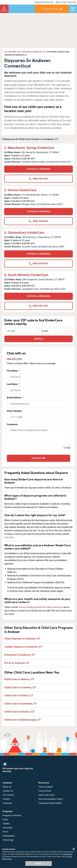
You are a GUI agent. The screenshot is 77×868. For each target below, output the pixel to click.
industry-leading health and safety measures (41, 607)
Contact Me (38, 458)
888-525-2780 (14, 359)
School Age (8, 840)
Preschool (7, 828)
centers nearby (50, 9)
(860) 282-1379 (38, 306)
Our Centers (8, 795)
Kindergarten (9, 836)
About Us (7, 787)
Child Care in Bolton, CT (19, 695)
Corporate (7, 803)
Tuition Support (46, 787)
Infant (5, 820)
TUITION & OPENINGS (38, 169)
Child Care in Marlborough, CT (22, 720)
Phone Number (38, 415)
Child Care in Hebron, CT (19, 679)
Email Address (38, 402)
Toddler (6, 824)
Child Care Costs (47, 795)
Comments (12, 424)
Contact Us (8, 791)
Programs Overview (12, 815)
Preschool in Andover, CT (20, 655)
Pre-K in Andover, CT (17, 663)
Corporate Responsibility (50, 803)
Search (39, 339)
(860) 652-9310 (38, 263)
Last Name (38, 389)
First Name (38, 375)
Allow (38, 863)
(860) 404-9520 (38, 221)
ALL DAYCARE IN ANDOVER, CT (31, 52)
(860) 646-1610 (38, 179)
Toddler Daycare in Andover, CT (23, 647)
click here (9, 537)
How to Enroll (45, 791)
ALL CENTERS (10, 52)
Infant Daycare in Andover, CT (22, 639)
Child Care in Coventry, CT (20, 687)
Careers (6, 799)
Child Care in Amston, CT (19, 712)
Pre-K (5, 832)
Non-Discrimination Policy (51, 799)
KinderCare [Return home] (4, 9)
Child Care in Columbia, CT (21, 704)
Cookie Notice (68, 854)
